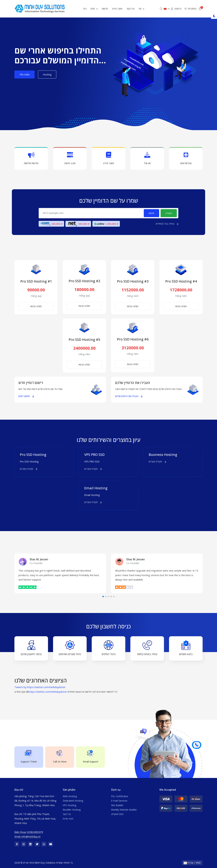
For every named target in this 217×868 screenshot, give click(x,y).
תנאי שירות (68, 819)
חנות (96, 9)
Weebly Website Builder (124, 810)
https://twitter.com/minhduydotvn (48, 692)
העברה (169, 213)
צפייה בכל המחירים (167, 224)
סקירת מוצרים (29, 469)
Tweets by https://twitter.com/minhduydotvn (40, 687)
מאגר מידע (120, 9)
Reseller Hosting (72, 810)
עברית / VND (192, 863)
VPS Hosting (69, 805)
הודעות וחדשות (31, 158)
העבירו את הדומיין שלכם (129, 396)
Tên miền (24, 74)
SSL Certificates (120, 796)
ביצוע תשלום (186, 648)
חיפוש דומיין (26, 396)
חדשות (108, 9)
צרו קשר (133, 9)
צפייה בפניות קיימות (147, 648)
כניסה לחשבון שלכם (31, 648)
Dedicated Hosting (73, 801)
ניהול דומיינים (108, 648)
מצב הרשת (70, 158)
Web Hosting (70, 796)
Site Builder (117, 805)
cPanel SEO (117, 814)
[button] (103, 597)
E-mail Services (119, 801)
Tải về (147, 158)
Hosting (47, 74)
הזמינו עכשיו (36, 306)
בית (88, 9)
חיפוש (151, 213)
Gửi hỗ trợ (186, 158)
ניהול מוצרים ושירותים (70, 648)
